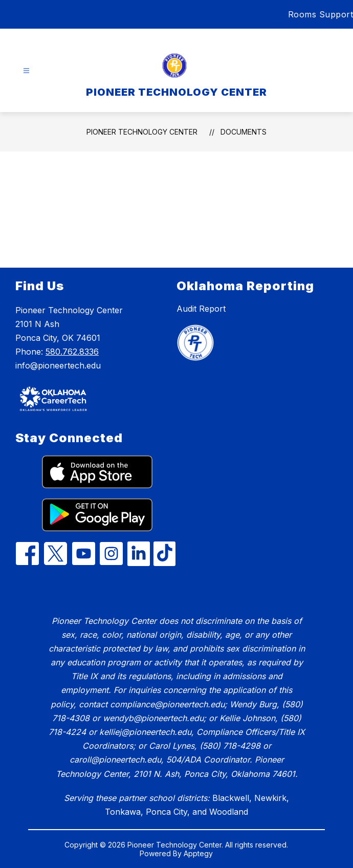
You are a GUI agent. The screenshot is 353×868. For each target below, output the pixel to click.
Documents (244, 132)
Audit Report (201, 309)
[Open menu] (26, 71)
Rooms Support (321, 14)
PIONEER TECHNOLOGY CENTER (142, 132)
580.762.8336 (72, 352)
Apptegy (198, 853)
